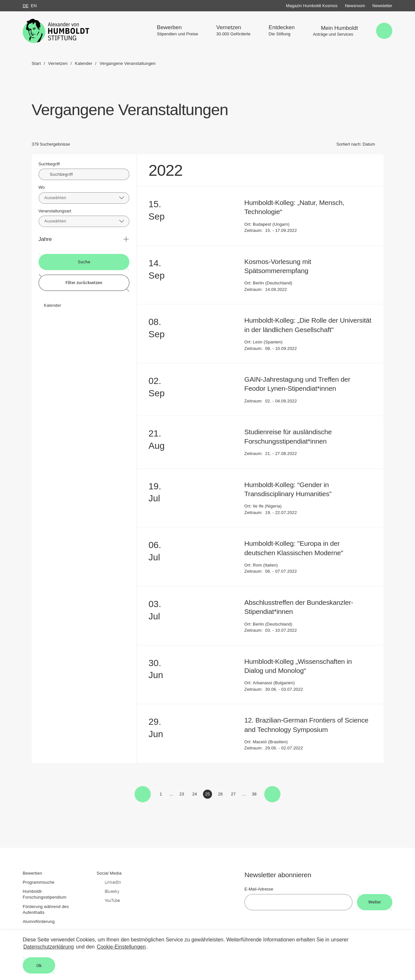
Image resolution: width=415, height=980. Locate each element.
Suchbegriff (49, 164)
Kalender (53, 305)
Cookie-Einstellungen (121, 947)
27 (234, 795)
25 (209, 795)
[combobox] (84, 198)
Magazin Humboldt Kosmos (312, 6)
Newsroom (355, 6)
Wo (42, 187)
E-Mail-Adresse (259, 889)
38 (255, 795)
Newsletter (382, 6)
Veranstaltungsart (55, 211)
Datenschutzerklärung (49, 947)
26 (222, 795)
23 (183, 795)
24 (196, 795)
